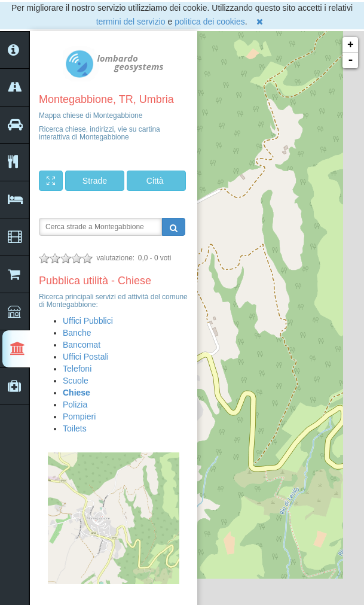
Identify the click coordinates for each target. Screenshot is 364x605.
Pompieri (79, 416)
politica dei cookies (210, 22)
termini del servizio (131, 22)
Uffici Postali (86, 357)
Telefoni (77, 369)
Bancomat (82, 345)
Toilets (75, 428)
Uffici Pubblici (88, 321)
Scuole (76, 381)
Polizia (75, 405)
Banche (77, 333)
